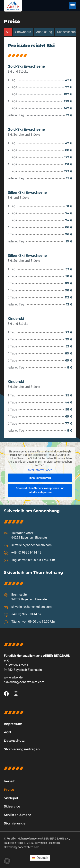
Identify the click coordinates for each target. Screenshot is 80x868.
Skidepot (11, 798)
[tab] (8, 32)
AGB (7, 732)
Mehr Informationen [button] (40, 470)
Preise (9, 790)
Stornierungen (16, 823)
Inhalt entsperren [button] (40, 478)
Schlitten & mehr (18, 815)
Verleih (10, 781)
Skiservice (12, 806)
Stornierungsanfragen (22, 749)
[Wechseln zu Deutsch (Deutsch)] (40, 858)
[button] (73, 6)
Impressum (13, 724)
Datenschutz (14, 741)
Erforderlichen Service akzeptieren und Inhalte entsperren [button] (40, 490)
